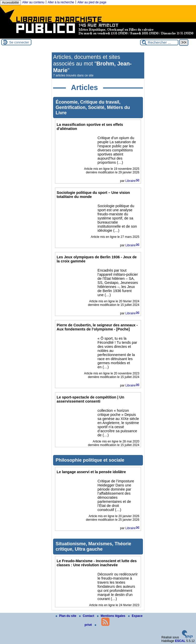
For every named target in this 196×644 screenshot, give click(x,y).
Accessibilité (10, 3)
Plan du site (66, 616)
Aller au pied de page (92, 2)
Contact (87, 616)
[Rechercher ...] (159, 42)
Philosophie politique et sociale (90, 460)
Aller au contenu (33, 2)
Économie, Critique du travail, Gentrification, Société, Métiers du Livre (93, 107)
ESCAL (180, 641)
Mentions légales (112, 616)
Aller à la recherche (61, 2)
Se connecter (19, 42)
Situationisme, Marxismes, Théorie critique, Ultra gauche (93, 546)
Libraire (130, 181)
